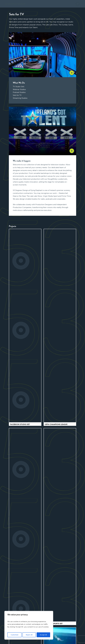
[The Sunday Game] (25, 525)
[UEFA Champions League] (60, 326)
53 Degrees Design (15, 4)
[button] (78, 4)
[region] (29, 625)
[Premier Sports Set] (60, 525)
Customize (15, 635)
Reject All (29, 635)
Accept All (43, 635)
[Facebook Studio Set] (25, 326)
